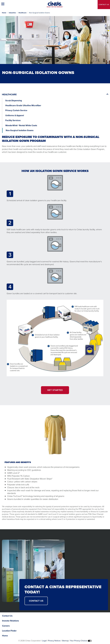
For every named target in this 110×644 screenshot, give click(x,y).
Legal (44, 641)
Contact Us (7, 616)
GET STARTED (55, 390)
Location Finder (9, 631)
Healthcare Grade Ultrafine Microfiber (23, 105)
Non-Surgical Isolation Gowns (20, 130)
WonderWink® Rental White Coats (21, 125)
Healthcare (23, 13)
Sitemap (65, 641)
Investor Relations (11, 621)
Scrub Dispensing (14, 100)
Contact (104, 5)
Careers (6, 626)
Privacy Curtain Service (16, 110)
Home (4, 13)
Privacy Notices (54, 641)
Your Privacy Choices (81, 641)
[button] (3, 4)
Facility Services (13, 120)
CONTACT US (36, 601)
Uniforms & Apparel (15, 115)
